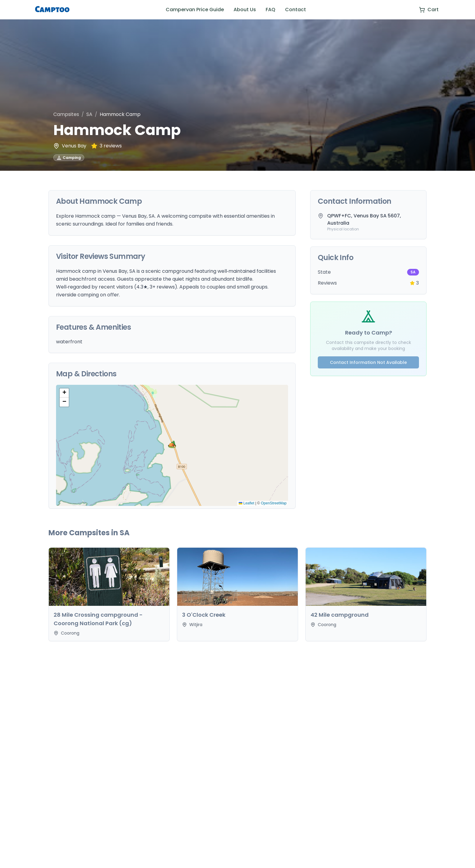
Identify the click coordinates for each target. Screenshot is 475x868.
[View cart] (429, 10)
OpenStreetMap (274, 503)
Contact (296, 10)
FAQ (271, 10)
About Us (245, 10)
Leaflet (246, 503)
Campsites (66, 114)
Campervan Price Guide (195, 10)
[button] (172, 445)
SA (89, 114)
